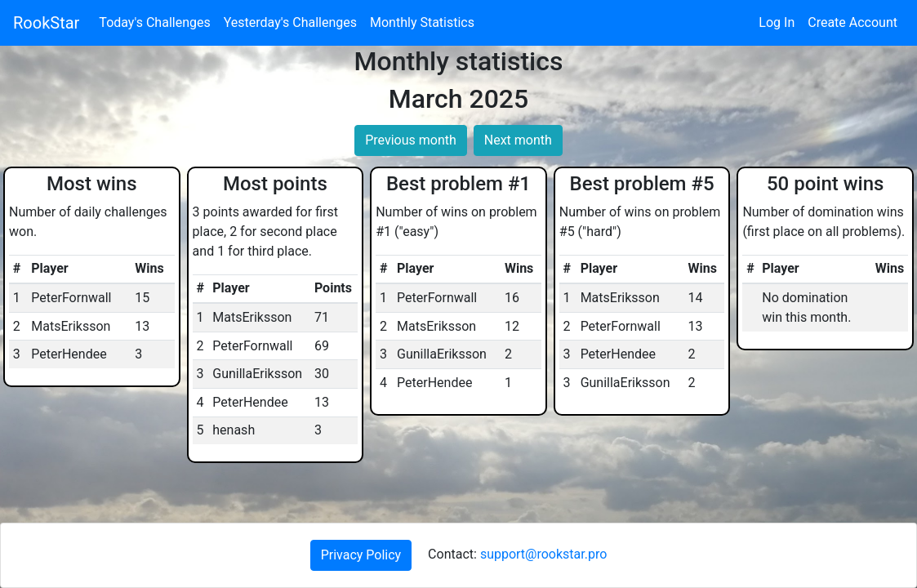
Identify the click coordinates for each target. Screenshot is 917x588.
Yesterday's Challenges (290, 22)
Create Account (852, 22)
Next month (518, 140)
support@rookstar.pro (543, 554)
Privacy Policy (361, 555)
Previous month (411, 140)
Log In (777, 22)
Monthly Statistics (422, 22)
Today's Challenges (154, 22)
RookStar (46, 23)
